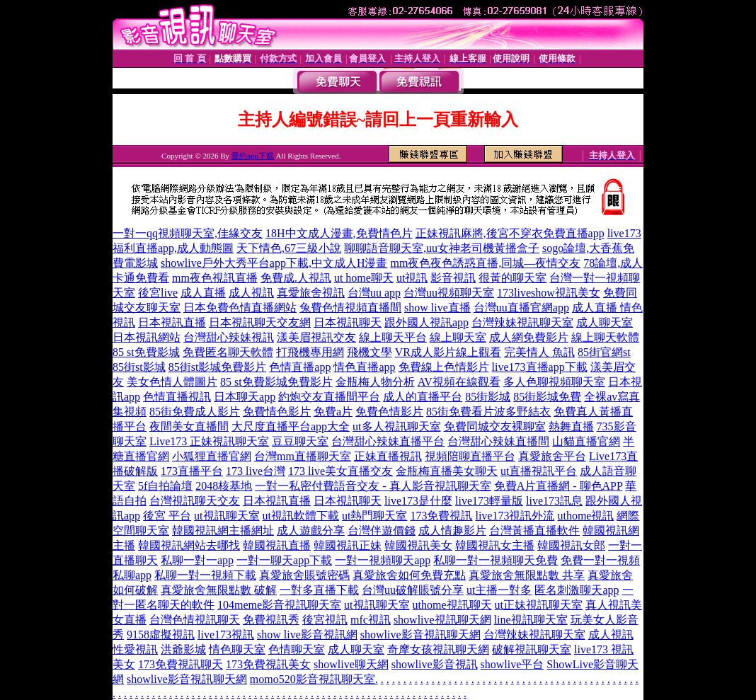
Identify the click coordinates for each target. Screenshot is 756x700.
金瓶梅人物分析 (375, 382)
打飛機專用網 (310, 352)
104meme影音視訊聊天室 (279, 605)
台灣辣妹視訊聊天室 (522, 322)
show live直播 (437, 308)
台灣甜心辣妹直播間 (498, 441)
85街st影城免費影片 (218, 367)
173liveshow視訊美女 (549, 293)
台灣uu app (374, 293)
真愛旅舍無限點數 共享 (527, 575)
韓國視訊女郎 (571, 545)
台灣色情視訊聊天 (195, 620)
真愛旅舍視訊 (311, 293)
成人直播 (203, 293)
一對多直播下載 (319, 590)
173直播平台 (192, 471)
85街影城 (488, 397)
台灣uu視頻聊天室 (449, 293)
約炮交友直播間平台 (329, 397)
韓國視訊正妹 (348, 545)
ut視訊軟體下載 (301, 516)
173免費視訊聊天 (181, 664)
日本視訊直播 (172, 322)
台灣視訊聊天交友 (195, 501)
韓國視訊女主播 (495, 545)
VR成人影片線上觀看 (448, 352)
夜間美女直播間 (189, 426)
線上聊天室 (458, 337)
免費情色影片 (277, 412)
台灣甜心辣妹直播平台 (388, 441)
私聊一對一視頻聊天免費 (496, 560)
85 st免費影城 (146, 352)
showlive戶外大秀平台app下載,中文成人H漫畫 (274, 263)
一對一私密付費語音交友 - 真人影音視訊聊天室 (373, 486)
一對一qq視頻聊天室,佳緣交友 (188, 233)
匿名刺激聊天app (577, 590)
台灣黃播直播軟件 (534, 530)
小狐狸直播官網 (212, 456)
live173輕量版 (489, 501)
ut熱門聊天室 (374, 516)
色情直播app (300, 367)
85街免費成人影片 (195, 412)
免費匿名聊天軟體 (228, 352)
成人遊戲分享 (311, 530)
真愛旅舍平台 (552, 456)
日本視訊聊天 (348, 322)
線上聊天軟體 (605, 337)
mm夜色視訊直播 (215, 278)
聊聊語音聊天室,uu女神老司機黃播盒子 (442, 248)
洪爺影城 (183, 649)
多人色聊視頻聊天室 (554, 382)
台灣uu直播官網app (521, 308)
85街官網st (604, 352)
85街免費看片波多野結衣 (488, 412)
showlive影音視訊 (435, 664)
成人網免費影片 (529, 337)
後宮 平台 (167, 516)
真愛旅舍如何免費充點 (409, 575)
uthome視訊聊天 (452, 605)
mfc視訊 (371, 620)
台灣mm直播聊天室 (303, 456)
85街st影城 (139, 367)
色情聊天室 (297, 649)
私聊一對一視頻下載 (205, 575)
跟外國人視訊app (426, 322)
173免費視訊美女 (268, 664)
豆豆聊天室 (300, 441)
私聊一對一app (197, 560)
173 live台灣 (256, 471)
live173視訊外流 (515, 516)
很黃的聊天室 (512, 278)
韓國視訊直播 (277, 545)
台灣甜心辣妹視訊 (229, 337)
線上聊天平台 (393, 337)
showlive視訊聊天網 (442, 620)
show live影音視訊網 (307, 635)
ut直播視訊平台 (539, 471)
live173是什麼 (418, 501)
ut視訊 (412, 278)
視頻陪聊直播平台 (470, 456)
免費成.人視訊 (296, 278)
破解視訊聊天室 (532, 649)
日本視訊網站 (147, 337)
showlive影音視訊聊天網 (420, 635)
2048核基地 (224, 486)
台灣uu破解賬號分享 (413, 590)
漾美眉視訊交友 (316, 337)
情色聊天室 (237, 649)
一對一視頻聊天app (383, 560)
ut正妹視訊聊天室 (539, 605)
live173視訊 (226, 635)
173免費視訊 (441, 516)
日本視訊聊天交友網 (260, 322)
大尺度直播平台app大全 (291, 426)
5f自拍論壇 (165, 486)
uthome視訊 (585, 516)
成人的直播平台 (423, 397)
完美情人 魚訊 (539, 352)
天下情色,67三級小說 (289, 248)
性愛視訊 (135, 649)
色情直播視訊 (177, 397)
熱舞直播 (571, 426)
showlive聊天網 (351, 664)
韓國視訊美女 (418, 545)
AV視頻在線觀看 (459, 382)
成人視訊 (251, 293)
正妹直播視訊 (388, 456)
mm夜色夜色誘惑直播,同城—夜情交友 (485, 263)
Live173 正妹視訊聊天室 (209, 441)
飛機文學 (370, 352)
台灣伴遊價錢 (382, 530)
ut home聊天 (364, 278)
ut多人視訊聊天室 (396, 426)
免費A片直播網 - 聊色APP (559, 486)
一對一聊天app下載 (284, 560)
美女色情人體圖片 (172, 382)
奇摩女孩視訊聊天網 (438, 649)
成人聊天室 (605, 322)
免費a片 (333, 412)
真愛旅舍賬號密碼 (304, 575)
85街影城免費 (547, 397)
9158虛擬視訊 (161, 635)
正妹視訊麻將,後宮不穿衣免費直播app (510, 233)
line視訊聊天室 (531, 620)
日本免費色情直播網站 (240, 308)
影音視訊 (453, 278)
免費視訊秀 (271, 620)
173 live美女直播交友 (340, 471)
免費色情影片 (389, 412)
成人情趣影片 (452, 530)
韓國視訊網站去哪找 (189, 545)
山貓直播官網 (586, 441)
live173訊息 (554, 501)
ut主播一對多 (499, 590)
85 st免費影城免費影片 (276, 382)
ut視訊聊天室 (227, 516)
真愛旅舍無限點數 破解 (219, 590)
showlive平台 (512, 664)
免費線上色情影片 (444, 367)
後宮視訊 (325, 620)
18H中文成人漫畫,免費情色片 (339, 233)
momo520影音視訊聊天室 (313, 679)
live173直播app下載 (540, 367)
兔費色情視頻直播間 (350, 308)
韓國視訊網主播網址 (223, 530)
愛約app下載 (253, 156)
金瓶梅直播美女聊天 (447, 471)
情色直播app (364, 367)
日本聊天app (245, 397)
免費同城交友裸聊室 (495, 426)
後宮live (158, 293)
